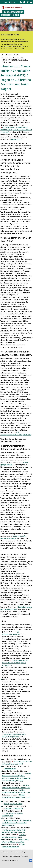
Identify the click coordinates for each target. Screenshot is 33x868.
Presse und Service (13, 55)
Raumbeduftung (10, 769)
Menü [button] (6, 2)
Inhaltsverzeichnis (15, 856)
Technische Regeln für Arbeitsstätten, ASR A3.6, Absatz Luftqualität (15, 663)
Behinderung (18, 233)
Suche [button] (13, 2)
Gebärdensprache (28, 2)
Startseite (2, 55)
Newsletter (25, 856)
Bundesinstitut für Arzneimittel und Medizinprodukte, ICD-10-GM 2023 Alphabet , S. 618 (16, 130)
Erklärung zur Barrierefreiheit (10, 860)
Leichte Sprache (31, 2)
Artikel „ (13, 804)
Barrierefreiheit (19, 146)
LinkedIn (31, 860)
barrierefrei (26, 292)
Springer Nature (16, 139)
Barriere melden (24, 2)
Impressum (5, 856)
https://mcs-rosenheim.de (13, 808)
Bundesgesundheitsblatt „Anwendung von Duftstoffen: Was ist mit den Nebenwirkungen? (17, 823)
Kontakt (21, 2)
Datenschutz (5, 852)
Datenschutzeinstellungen (18, 852)
